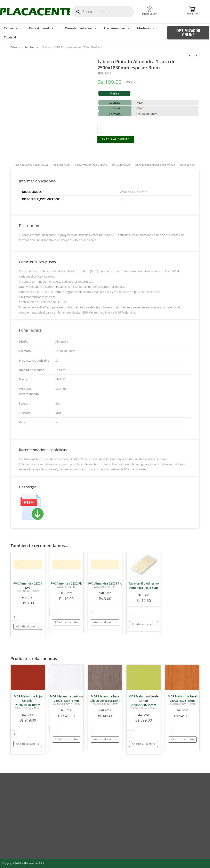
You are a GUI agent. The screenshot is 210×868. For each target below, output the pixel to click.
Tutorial (10, 37)
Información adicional (32, 165)
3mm (141, 108)
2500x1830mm (147, 114)
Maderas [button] (146, 28)
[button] (188, 33)
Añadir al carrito (116, 139)
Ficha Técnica (121, 165)
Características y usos (91, 165)
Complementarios (81, 28)
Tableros (13, 28)
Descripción (62, 165)
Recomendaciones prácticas (155, 165)
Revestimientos (43, 28)
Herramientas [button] (117, 28)
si (121, 199)
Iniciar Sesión (150, 14)
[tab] (32, 166)
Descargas (187, 165)
